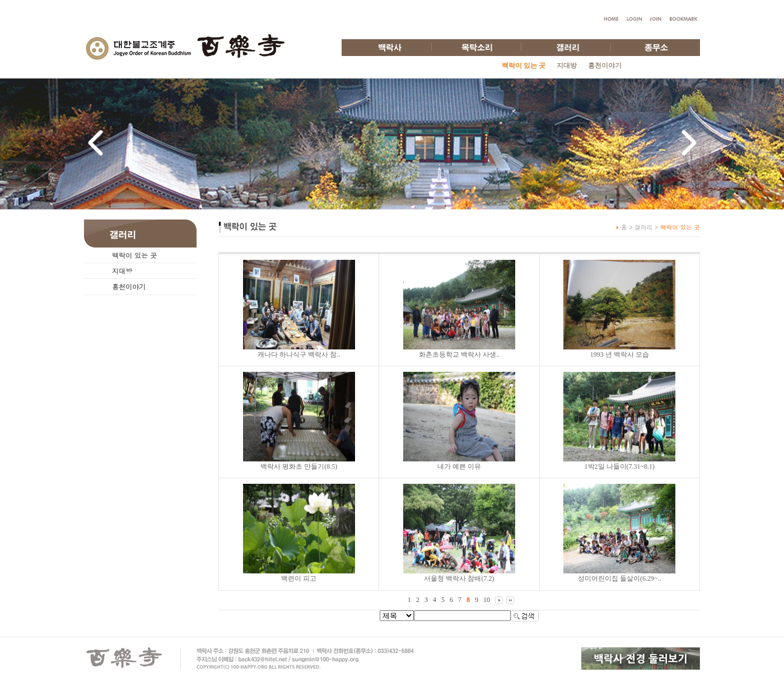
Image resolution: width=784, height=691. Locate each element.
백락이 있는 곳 (134, 255)
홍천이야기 (605, 66)
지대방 (567, 66)
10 (487, 600)
